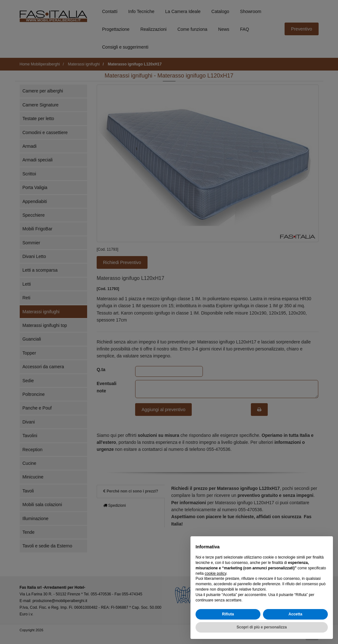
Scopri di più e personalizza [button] (262, 627)
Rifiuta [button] (228, 614)
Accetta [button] (295, 614)
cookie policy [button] (216, 573)
